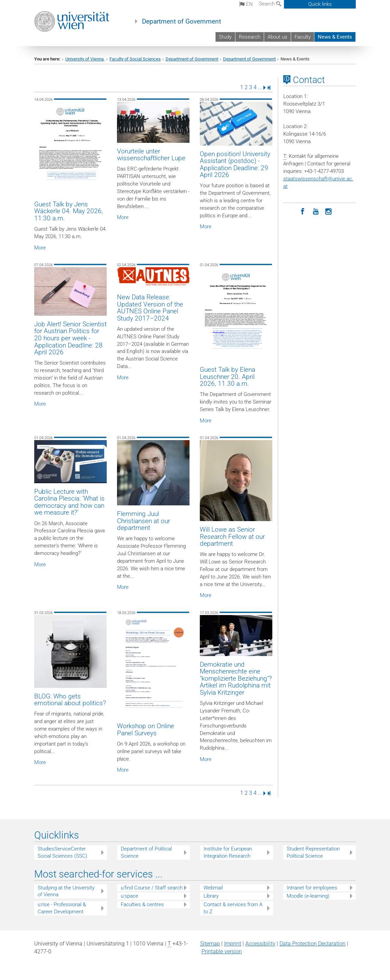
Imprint (233, 944)
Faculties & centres (142, 904)
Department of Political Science (146, 852)
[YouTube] (316, 211)
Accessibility (260, 944)
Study (225, 37)
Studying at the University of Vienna (66, 891)
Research (250, 37)
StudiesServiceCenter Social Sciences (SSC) (62, 852)
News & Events (335, 37)
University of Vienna (85, 59)
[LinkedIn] (290, 211)
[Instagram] (329, 211)
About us (277, 37)
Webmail (213, 888)
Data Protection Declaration (313, 944)
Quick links (320, 4)
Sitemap (210, 944)
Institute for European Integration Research (228, 852)
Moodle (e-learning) (308, 896)
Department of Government (181, 22)
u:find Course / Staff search (152, 888)
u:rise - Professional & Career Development (62, 908)
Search (270, 4)
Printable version (222, 951)
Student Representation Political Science (313, 852)
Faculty (303, 37)
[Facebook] (303, 211)
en (246, 4)
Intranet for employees (312, 888)
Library (211, 896)
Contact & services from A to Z (233, 908)
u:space (129, 896)
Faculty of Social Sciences (135, 59)
